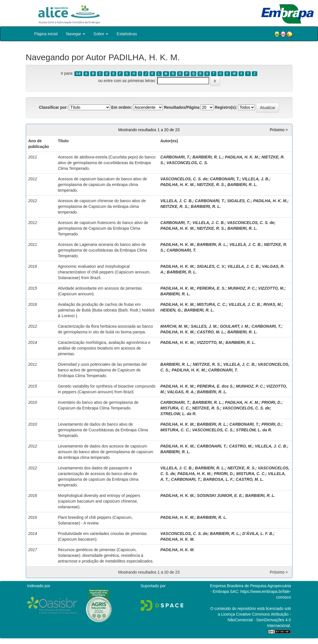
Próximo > (279, 130)
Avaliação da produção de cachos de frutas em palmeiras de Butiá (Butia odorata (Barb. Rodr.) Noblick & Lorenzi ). (106, 310)
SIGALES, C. (239, 201)
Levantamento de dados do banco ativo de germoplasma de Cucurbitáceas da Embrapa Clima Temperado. (103, 430)
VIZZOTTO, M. (271, 288)
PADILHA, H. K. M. (242, 157)
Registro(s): (226, 107)
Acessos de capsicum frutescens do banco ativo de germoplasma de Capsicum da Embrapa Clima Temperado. (103, 228)
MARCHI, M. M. (174, 326)
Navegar (76, 34)
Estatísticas (127, 34)
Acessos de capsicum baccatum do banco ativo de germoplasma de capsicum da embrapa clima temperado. (102, 185)
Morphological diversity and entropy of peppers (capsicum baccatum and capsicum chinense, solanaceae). (99, 501)
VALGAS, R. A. (181, 392)
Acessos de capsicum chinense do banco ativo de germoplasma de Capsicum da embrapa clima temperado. (102, 206)
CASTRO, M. (241, 446)
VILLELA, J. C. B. (176, 201)
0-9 (78, 74)
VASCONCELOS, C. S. (187, 163)
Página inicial (46, 34)
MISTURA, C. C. (211, 304)
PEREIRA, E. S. (211, 288)
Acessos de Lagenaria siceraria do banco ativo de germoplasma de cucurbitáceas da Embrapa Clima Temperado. (102, 250)
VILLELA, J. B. (256, 179)
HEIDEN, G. (171, 310)
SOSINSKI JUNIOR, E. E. (220, 495)
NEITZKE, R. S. (211, 185)
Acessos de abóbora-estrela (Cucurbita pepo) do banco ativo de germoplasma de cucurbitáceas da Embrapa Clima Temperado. (107, 163)
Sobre (101, 34)
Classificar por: (53, 107)
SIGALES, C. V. (211, 266)
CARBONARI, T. (175, 157)
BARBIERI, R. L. (208, 157)
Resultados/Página (182, 107)
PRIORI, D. (271, 402)
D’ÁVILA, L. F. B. (258, 534)
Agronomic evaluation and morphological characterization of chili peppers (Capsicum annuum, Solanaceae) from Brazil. (104, 272)
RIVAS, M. (272, 304)
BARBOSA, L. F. (218, 479)
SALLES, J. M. (204, 326)
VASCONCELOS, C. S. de (184, 179)
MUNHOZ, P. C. (242, 288)
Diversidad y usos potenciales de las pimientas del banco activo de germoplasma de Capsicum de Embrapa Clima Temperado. (102, 370)
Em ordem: (122, 107)
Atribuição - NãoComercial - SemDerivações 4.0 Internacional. (259, 620)
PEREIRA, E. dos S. (215, 386)
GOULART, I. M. (234, 326)
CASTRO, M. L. (211, 332)
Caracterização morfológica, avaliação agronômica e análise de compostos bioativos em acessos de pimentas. (104, 348)
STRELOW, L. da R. (178, 414)
